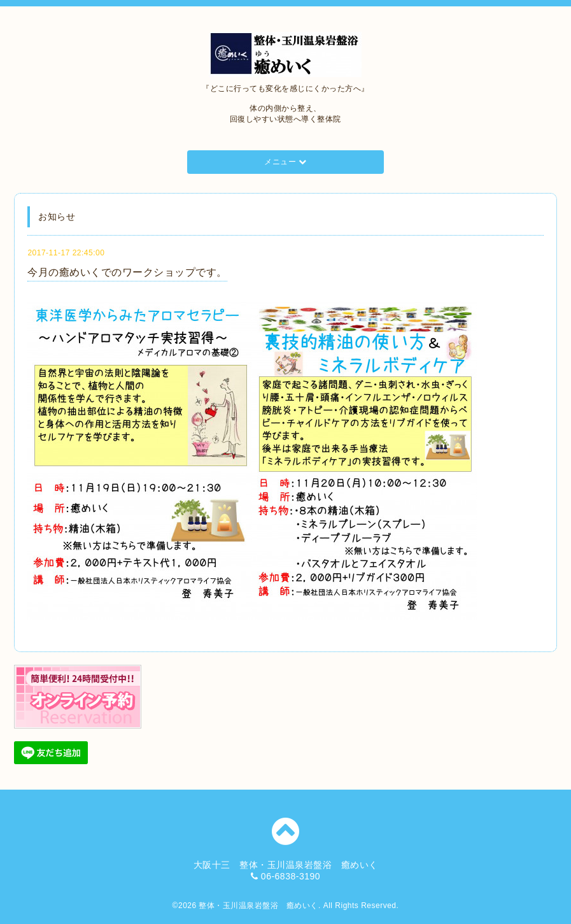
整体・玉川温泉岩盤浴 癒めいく (258, 906)
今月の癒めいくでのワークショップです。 (127, 272)
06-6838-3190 (291, 876)
